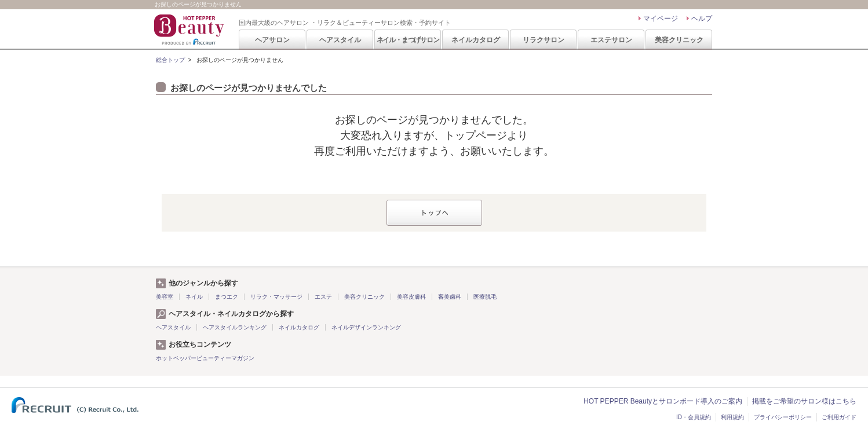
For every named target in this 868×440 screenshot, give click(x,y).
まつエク (227, 297)
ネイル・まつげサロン (408, 40)
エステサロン (611, 40)
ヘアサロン (272, 40)
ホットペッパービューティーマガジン (205, 358)
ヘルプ (702, 19)
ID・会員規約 (694, 417)
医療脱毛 (485, 297)
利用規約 (732, 417)
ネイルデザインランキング (366, 327)
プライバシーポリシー (783, 417)
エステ (323, 297)
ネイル (194, 297)
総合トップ (170, 60)
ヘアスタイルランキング (235, 327)
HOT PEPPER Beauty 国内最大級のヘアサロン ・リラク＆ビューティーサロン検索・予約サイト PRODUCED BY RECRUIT (190, 30)
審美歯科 (450, 297)
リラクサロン (544, 40)
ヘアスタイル (340, 40)
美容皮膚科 (411, 297)
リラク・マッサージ (276, 297)
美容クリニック (679, 40)
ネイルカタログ (476, 40)
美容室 (165, 297)
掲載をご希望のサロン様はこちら (804, 401)
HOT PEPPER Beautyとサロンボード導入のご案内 (663, 401)
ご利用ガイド (839, 417)
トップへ (434, 213)
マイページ (661, 19)
